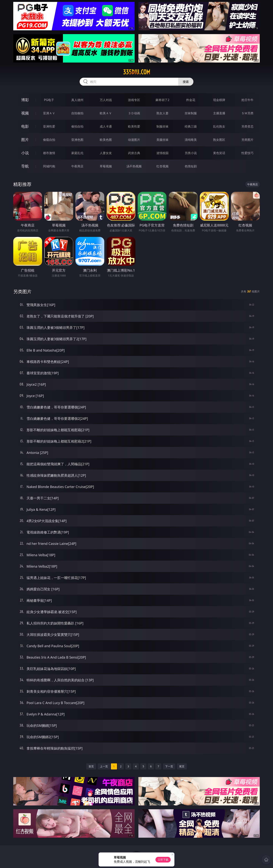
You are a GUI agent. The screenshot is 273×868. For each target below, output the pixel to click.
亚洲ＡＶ (49, 113)
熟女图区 (219, 140)
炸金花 (191, 100)
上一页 (104, 766)
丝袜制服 (191, 113)
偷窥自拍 (49, 140)
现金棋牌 (219, 100)
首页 (91, 766)
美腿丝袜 (162, 140)
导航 (25, 166)
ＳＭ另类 (247, 113)
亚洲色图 (77, 140)
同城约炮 (49, 166)
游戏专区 (134, 100)
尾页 (182, 766)
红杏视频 (162, 166)
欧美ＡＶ (106, 113)
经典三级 (191, 126)
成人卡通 (106, 126)
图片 (25, 140)
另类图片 (247, 140)
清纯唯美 (191, 140)
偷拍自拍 (77, 126)
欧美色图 (106, 140)
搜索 (186, 82)
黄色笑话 (219, 153)
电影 (25, 126)
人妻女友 (106, 153)
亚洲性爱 (49, 126)
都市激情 (49, 153)
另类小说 (191, 153)
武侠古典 (134, 153)
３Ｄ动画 (134, 113)
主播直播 (219, 113)
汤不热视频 (134, 166)
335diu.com (137, 72)
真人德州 (77, 100)
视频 (25, 113)
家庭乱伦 (77, 153)
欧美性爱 (134, 126)
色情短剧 (191, 166)
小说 (25, 153)
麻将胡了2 (162, 100)
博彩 (25, 100)
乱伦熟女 (219, 126)
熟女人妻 (162, 113)
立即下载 (163, 860)
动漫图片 (134, 140)
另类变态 (247, 126)
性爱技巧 (247, 153)
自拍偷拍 (77, 113)
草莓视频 (106, 166)
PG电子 (49, 100)
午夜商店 (77, 166)
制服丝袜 (162, 126)
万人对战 (106, 100)
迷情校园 (162, 153)
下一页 (169, 766)
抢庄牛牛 (247, 100)
